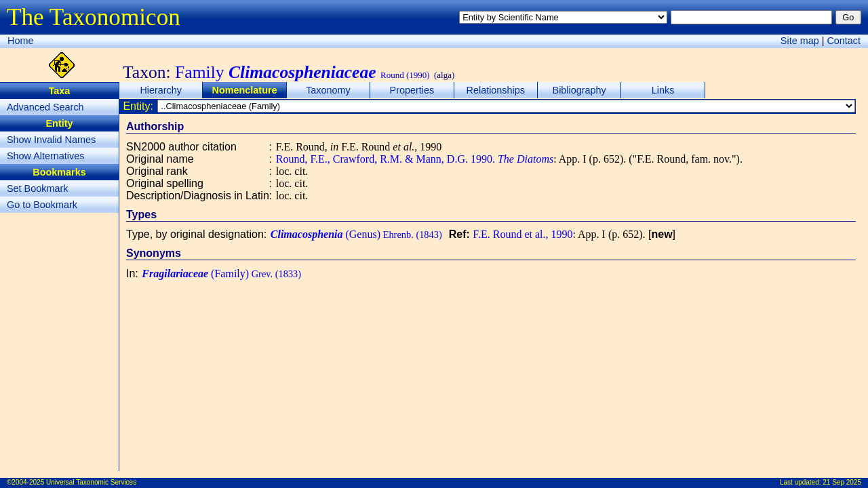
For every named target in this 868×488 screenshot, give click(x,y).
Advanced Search (45, 107)
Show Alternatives (45, 156)
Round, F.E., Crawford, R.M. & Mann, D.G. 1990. (415, 159)
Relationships (496, 90)
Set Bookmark (37, 188)
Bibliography (579, 90)
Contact (844, 41)
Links (663, 90)
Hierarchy (161, 90)
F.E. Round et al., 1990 (522, 234)
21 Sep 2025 (842, 482)
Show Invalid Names (51, 140)
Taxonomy (328, 90)
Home (20, 41)
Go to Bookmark (42, 205)
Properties (412, 90)
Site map (800, 41)
